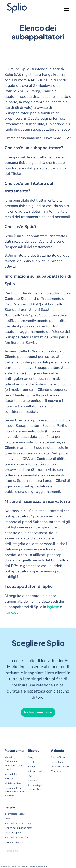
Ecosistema (57, 762)
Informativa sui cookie (17, 837)
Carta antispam (13, 833)
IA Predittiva (11, 774)
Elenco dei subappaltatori (19, 828)
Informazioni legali (15, 814)
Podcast (32, 781)
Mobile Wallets (13, 783)
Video (31, 776)
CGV (7, 819)
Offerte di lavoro (60, 767)
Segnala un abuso (14, 842)
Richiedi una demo (38, 712)
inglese (53, 607)
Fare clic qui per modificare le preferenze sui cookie (24, 866)
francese (12, 612)
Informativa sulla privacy (18, 823)
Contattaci (57, 771)
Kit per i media (36, 771)
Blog (31, 757)
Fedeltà (9, 779)
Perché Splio (58, 757)
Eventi (31, 762)
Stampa (32, 767)
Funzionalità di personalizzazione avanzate (14, 792)
